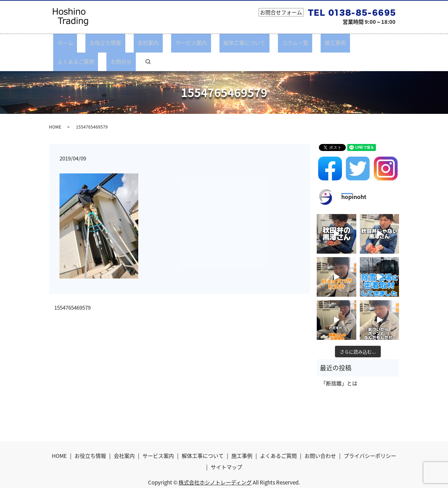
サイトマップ (226, 448)
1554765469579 (72, 289)
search (385, 43)
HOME (55, 108)
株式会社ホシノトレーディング (215, 463)
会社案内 (136, 43)
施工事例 (291, 43)
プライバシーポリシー (370, 437)
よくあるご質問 (328, 43)
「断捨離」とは (339, 364)
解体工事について (216, 43)
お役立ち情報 (102, 43)
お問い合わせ (320, 437)
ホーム (70, 43)
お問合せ (365, 43)
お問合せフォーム (281, 12)
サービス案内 (171, 43)
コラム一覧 (259, 43)
